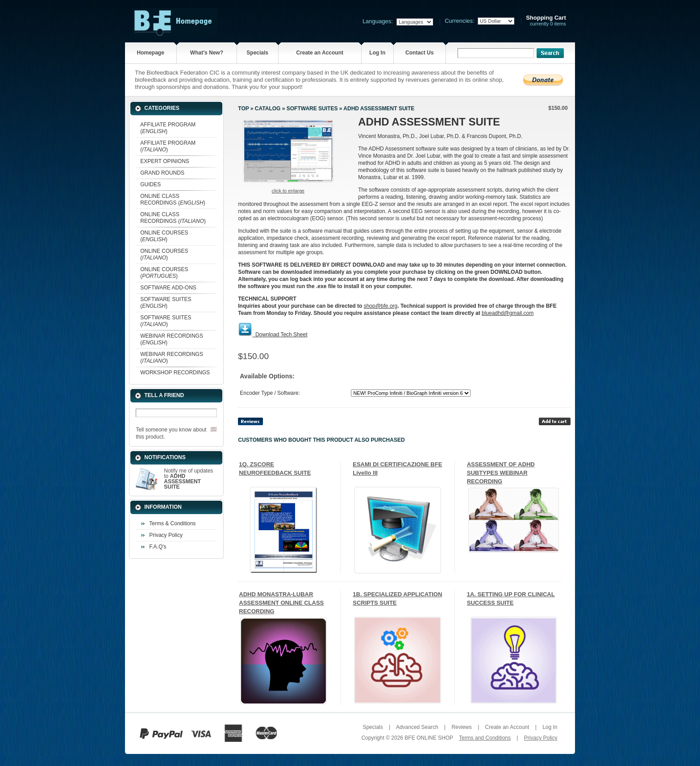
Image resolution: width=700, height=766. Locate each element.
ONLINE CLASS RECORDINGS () (173, 199)
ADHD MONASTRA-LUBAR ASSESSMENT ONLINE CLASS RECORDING (281, 603)
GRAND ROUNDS (162, 173)
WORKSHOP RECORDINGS (175, 373)
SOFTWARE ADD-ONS (168, 288)
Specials (257, 53)
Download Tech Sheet (281, 335)
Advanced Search (417, 727)
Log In (377, 53)
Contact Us (419, 53)
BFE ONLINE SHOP (429, 738)
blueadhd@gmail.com (508, 313)
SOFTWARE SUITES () (166, 303)
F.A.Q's (158, 547)
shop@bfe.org (381, 306)
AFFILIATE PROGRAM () (168, 128)
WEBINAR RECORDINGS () (172, 339)
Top (243, 109)
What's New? (207, 53)
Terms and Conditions (485, 738)
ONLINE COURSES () (164, 236)
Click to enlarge (288, 191)
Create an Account (320, 53)
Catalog (268, 109)
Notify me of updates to (188, 479)
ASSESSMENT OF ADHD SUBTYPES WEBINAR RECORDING (501, 473)
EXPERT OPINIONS (165, 161)
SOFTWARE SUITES (312, 109)
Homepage (150, 53)
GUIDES (150, 184)
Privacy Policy (166, 535)
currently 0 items (546, 21)
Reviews (461, 727)
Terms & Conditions (172, 523)
